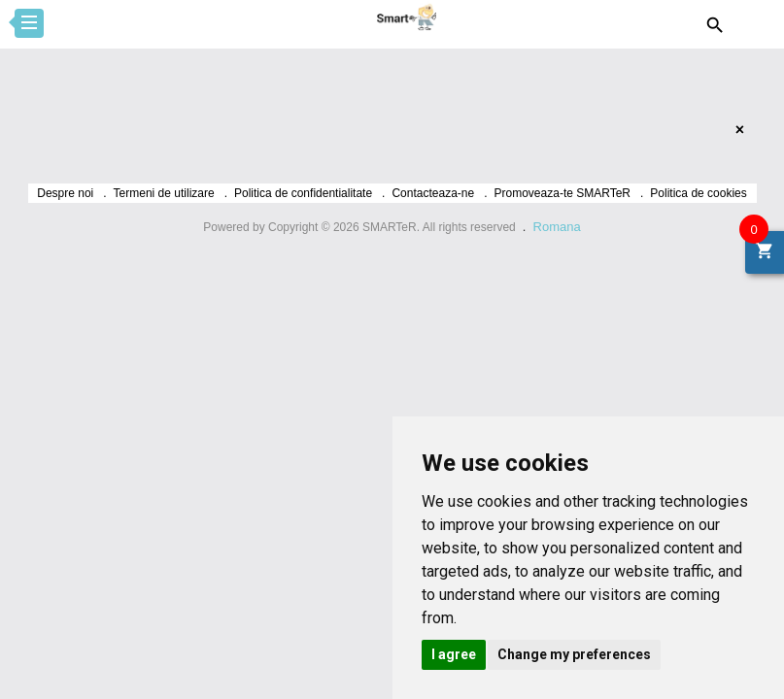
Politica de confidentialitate (303, 193)
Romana (557, 227)
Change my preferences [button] (574, 654)
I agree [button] (454, 654)
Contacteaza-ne (433, 193)
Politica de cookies (698, 193)
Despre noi (65, 193)
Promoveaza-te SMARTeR (563, 193)
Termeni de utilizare (164, 193)
